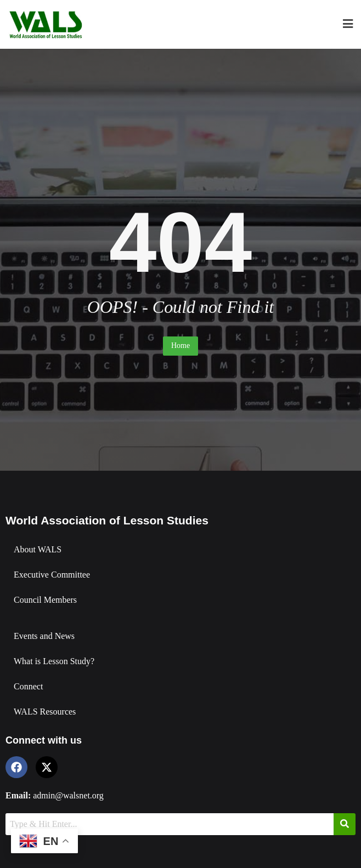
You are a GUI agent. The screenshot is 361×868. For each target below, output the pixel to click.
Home (180, 346)
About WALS (38, 549)
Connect (28, 686)
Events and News (44, 636)
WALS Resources (45, 712)
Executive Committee (52, 575)
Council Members (45, 600)
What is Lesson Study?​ (54, 661)
